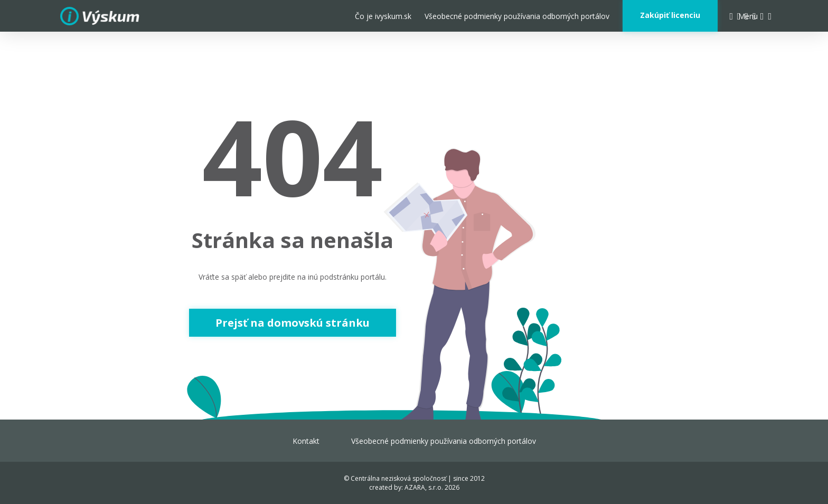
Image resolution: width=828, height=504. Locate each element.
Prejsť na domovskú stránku (293, 323)
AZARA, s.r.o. (424, 487)
